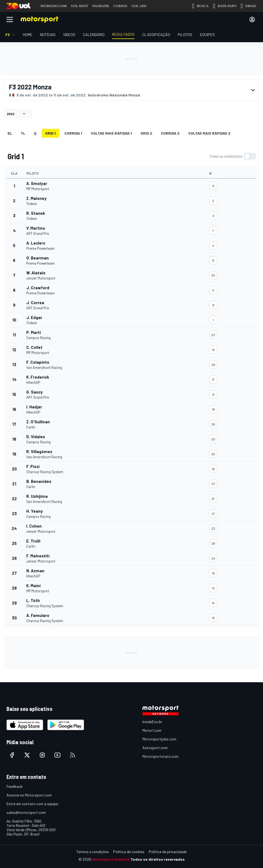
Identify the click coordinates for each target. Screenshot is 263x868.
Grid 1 (51, 133)
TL (23, 133)
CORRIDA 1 (73, 133)
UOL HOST (79, 6)
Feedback (14, 786)
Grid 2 (146, 133)
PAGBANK (101, 6)
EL (10, 133)
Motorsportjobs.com (159, 739)
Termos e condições (93, 852)
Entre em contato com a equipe (32, 804)
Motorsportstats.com (160, 756)
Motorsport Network (111, 859)
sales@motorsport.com (26, 812)
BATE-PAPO (225, 6)
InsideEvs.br (152, 722)
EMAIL (249, 6)
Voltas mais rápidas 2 (209, 133)
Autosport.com (155, 748)
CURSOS (120, 6)
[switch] (232, 156)
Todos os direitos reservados (158, 859)
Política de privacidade (168, 852)
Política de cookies (129, 852)
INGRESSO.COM (54, 6)
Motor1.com (152, 730)
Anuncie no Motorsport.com (29, 795)
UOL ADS (139, 6)
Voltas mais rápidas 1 (111, 133)
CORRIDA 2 (170, 133)
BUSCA (200, 6)
